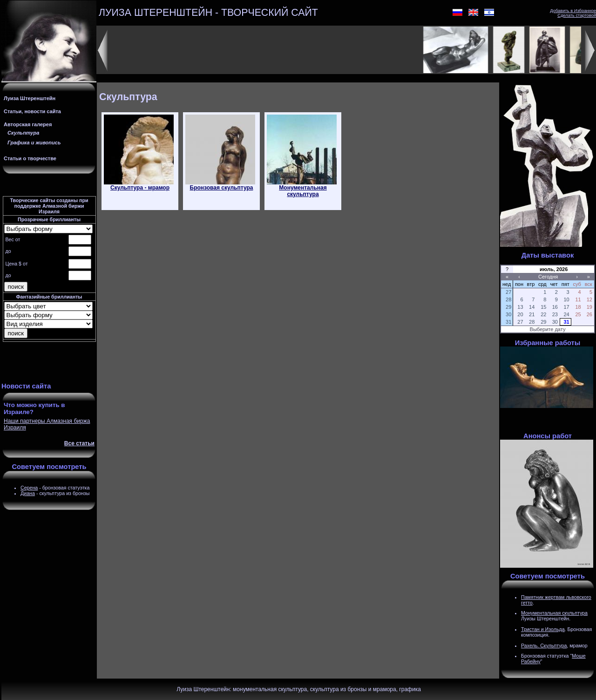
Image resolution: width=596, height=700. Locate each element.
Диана (28, 493)
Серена (29, 488)
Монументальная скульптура (554, 613)
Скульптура (23, 133)
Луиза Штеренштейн (30, 98)
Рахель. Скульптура (544, 646)
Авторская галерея (28, 124)
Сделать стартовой (577, 15)
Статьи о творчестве (30, 158)
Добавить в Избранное (573, 11)
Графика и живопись (34, 143)
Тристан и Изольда (543, 629)
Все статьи (79, 443)
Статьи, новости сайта (32, 111)
